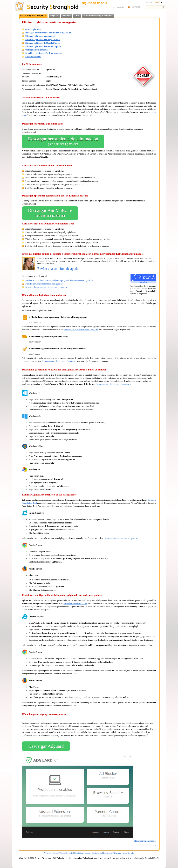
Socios (55, 853)
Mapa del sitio (129, 853)
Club (77, 15)
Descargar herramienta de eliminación (63, 141)
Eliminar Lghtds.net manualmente (41, 36)
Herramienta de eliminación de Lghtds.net (81, 330)
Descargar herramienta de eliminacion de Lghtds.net (49, 33)
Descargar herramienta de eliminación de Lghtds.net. (47, 287)
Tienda (62, 853)
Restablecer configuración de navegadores (44, 53)
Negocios (54, 15)
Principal (47, 853)
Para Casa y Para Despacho (33, 15)
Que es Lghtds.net (33, 29)
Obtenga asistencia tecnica (37, 50)
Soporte (69, 853)
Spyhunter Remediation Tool (75, 603)
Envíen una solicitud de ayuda (58, 269)
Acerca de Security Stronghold (98, 15)
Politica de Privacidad (112, 853)
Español (158, 2)
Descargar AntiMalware (50, 213)
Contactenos (97, 853)
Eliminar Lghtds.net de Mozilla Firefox (43, 43)
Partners (66, 15)
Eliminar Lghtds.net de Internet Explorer (44, 46)
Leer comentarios (33, 57)
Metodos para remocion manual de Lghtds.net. (45, 284)
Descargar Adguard (46, 746)
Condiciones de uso (82, 853)
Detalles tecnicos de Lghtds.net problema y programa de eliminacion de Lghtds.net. (60, 280)
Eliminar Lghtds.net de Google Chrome (43, 40)
